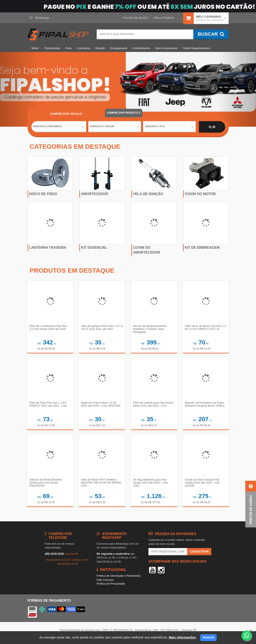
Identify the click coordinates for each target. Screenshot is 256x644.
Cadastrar (199, 553)
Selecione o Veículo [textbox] (102, 127)
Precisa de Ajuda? (135, 18)
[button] (19, 89)
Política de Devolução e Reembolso (119, 577)
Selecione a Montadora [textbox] (47, 127)
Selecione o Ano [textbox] (155, 127)
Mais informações (182, 637)
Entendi (208, 637)
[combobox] (59, 127)
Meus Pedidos (164, 18)
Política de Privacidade (111, 585)
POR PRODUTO (124, 113)
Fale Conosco (105, 581)
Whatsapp (40, 18)
